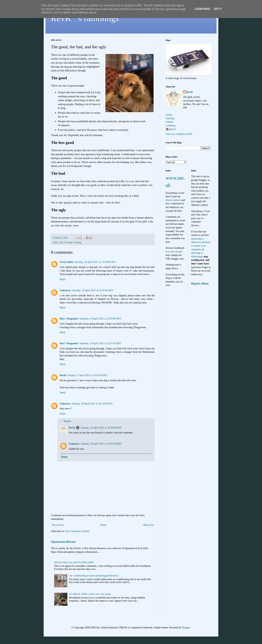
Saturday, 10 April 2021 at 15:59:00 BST (95, 262)
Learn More (202, 9)
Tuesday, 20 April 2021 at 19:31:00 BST (101, 444)
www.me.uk (172, 252)
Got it (218, 9)
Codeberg (170, 126)
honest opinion (173, 200)
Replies (67, 421)
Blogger (186, 628)
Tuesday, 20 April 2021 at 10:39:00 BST (101, 428)
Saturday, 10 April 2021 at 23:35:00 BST (100, 319)
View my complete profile (179, 134)
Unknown (65, 290)
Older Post (148, 525)
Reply (63, 279)
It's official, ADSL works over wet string (90, 594)
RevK (72, 428)
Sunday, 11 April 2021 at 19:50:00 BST (87, 375)
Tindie (169, 115)
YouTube (170, 118)
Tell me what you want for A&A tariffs (74, 562)
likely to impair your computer (201, 246)
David (63, 375)
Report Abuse (200, 283)
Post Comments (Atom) (77, 531)
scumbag (77, 242)
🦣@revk (171, 129)
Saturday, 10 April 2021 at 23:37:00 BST (100, 343)
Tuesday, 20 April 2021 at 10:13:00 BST (92, 404)
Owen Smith (66, 262)
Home (103, 525)
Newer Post (58, 525)
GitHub (169, 122)
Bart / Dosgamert (69, 319)
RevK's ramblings (85, 18)
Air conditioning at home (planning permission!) (94, 576)
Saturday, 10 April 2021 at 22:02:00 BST (92, 290)
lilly (61, 242)
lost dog (68, 242)
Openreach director (63, 542)
